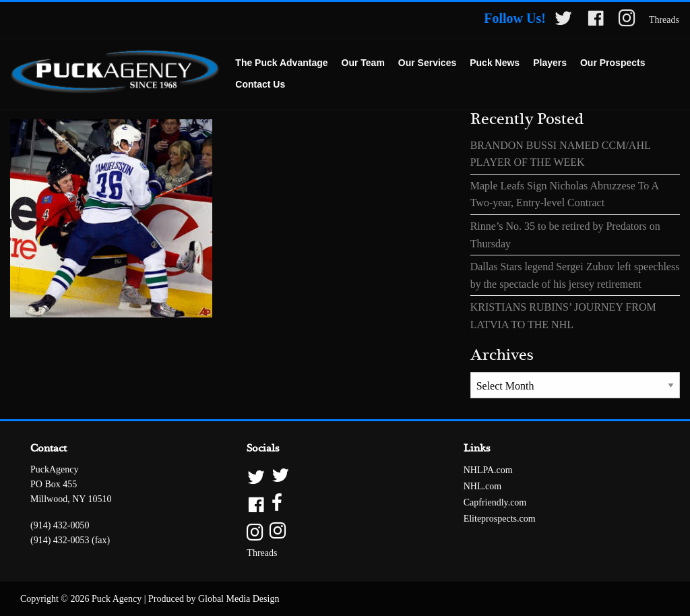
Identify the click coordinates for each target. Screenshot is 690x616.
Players (550, 63)
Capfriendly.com (495, 502)
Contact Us (260, 84)
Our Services (427, 63)
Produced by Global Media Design (214, 599)
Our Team (363, 63)
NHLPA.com (488, 470)
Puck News (495, 63)
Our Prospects (613, 63)
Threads (664, 20)
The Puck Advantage (281, 63)
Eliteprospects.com (500, 519)
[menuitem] (281, 63)
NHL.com (482, 486)
